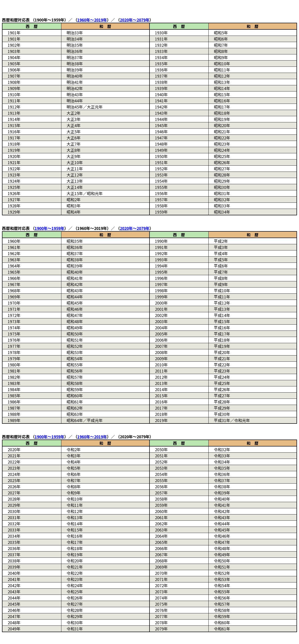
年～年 (92, 20)
